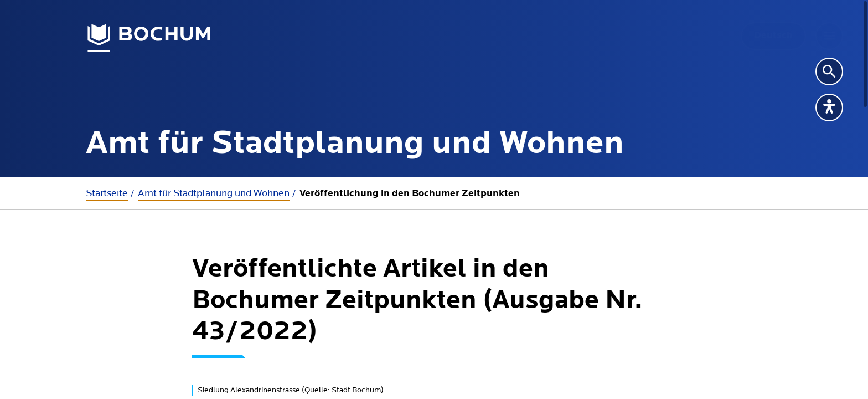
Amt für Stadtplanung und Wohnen (214, 193)
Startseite (107, 193)
